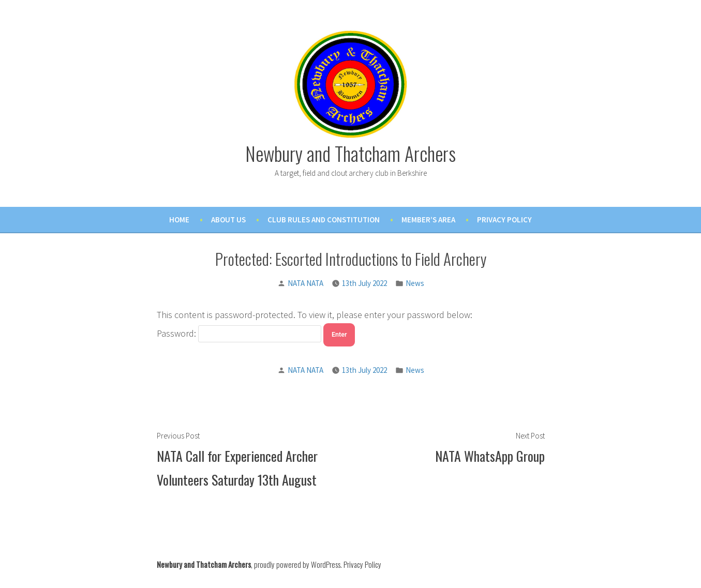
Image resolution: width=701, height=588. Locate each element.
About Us (228, 220)
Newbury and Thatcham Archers (350, 153)
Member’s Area (428, 220)
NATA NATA (305, 283)
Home (179, 220)
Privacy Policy (504, 220)
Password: (239, 333)
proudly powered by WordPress (297, 564)
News (415, 283)
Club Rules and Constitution (324, 220)
